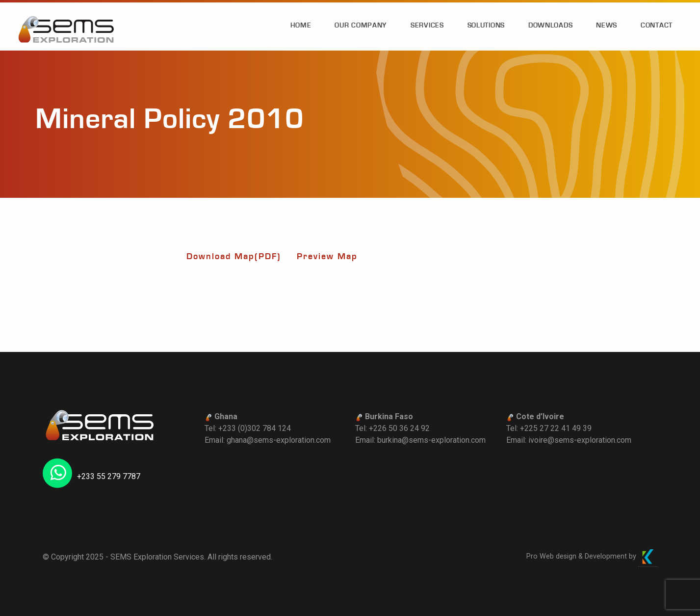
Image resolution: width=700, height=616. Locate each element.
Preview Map (327, 256)
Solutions (486, 26)
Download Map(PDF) (234, 256)
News (607, 26)
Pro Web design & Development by (592, 556)
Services (427, 26)
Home (301, 26)
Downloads (550, 26)
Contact (657, 26)
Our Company (361, 26)
